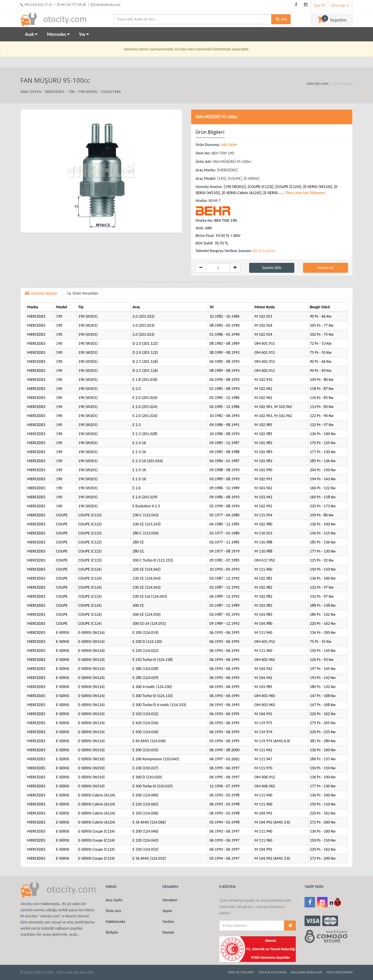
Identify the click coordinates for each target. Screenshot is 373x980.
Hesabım (170, 900)
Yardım (168, 922)
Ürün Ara (113, 911)
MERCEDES (55, 92)
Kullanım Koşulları (307, 972)
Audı (31, 34)
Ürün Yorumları (83, 293)
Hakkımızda (116, 922)
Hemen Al (326, 268)
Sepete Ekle (272, 268)
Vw (84, 34)
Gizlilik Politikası (272, 972)
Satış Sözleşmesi (340, 972)
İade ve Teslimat (241, 972)
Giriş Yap (340, 5)
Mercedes (58, 34)
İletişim (112, 932)
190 (71, 92)
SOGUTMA (111, 92)
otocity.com (318, 83)
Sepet (167, 911)
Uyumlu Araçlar (41, 293)
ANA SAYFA (31, 92)
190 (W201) (88, 92)
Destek (168, 932)
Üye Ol (319, 5)
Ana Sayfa (114, 900)
